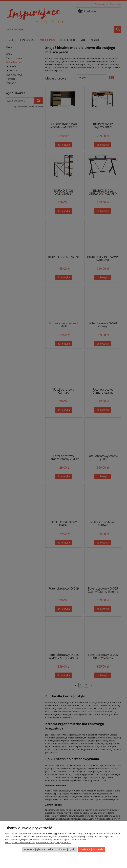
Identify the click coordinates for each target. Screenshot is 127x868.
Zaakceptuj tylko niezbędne (39, 849)
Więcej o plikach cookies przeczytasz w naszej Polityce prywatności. (38, 842)
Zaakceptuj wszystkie (92, 849)
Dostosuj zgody (67, 849)
